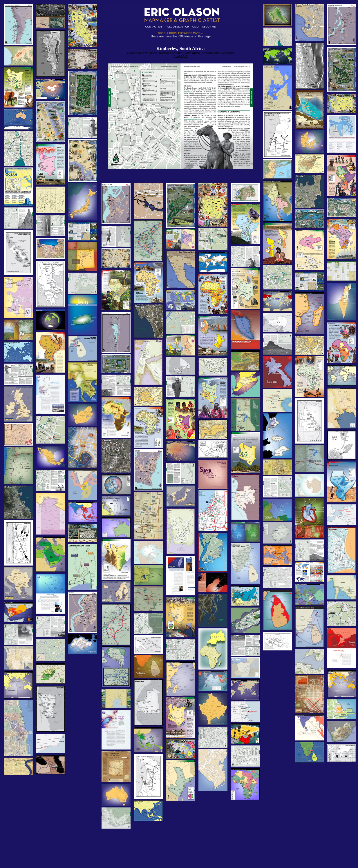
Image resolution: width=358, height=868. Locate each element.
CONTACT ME (154, 27)
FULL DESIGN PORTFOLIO (182, 27)
